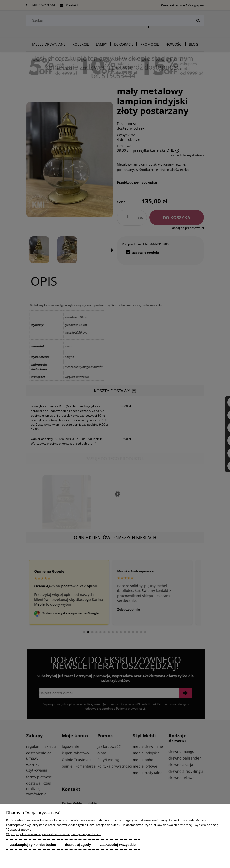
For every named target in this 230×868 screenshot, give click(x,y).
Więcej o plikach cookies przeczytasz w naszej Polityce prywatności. (53, 834)
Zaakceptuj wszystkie (118, 845)
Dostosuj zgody (78, 845)
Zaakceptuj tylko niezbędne (33, 845)
